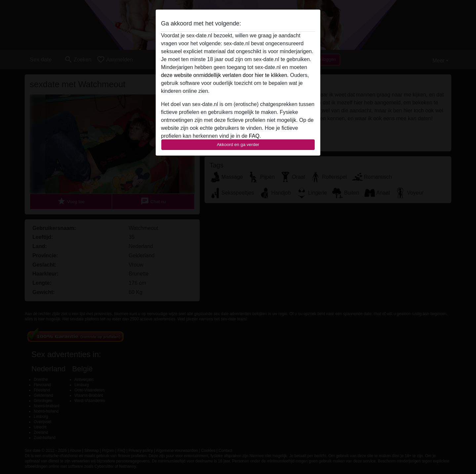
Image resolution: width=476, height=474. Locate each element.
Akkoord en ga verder (238, 145)
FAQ (254, 136)
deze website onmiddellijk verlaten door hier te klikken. (225, 75)
